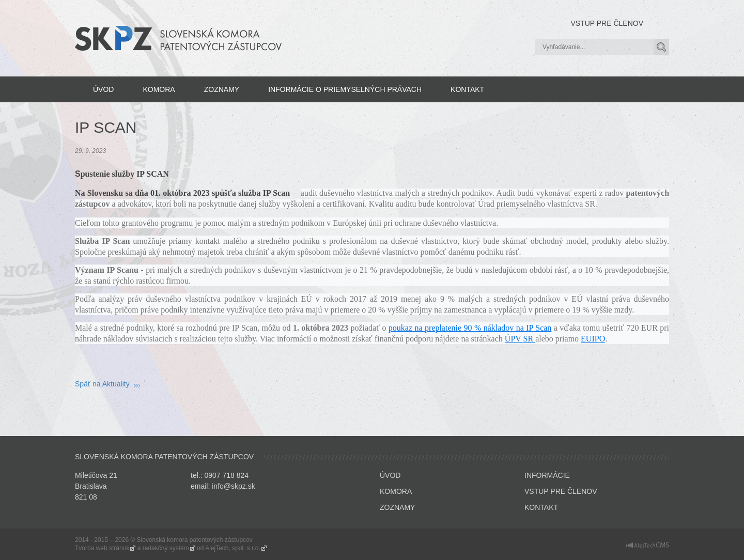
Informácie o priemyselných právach (345, 89)
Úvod (103, 89)
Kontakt (467, 89)
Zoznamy (222, 89)
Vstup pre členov (607, 23)
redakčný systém (166, 548)
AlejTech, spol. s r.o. (233, 548)
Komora (159, 89)
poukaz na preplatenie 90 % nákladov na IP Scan (470, 328)
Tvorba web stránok (102, 548)
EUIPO (593, 339)
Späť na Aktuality (102, 384)
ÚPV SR (520, 339)
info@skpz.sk (233, 486)
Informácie (547, 475)
